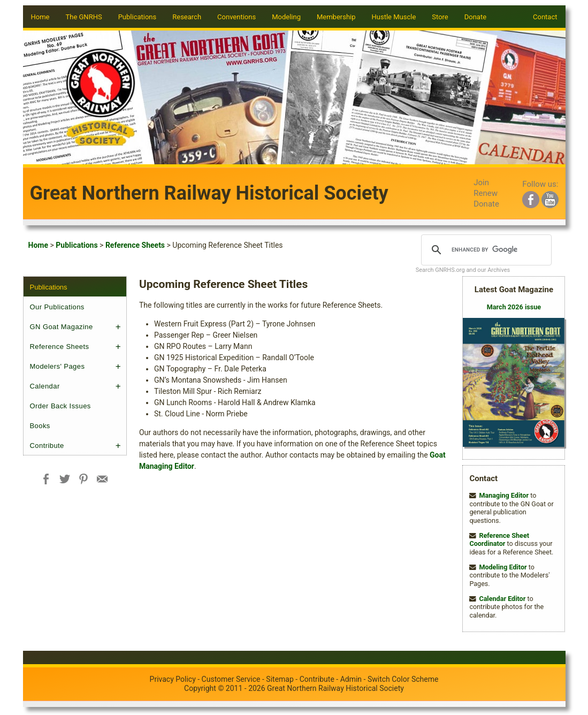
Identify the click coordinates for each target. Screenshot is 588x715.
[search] (485, 250)
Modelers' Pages (58, 366)
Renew (486, 193)
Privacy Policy (173, 679)
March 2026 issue (514, 307)
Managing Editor (504, 495)
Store (440, 17)
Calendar (45, 386)
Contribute (47, 446)
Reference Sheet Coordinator (499, 540)
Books (40, 426)
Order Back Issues (60, 406)
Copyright (200, 688)
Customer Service (231, 679)
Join (481, 182)
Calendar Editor (502, 599)
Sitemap (280, 679)
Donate (475, 17)
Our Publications (57, 307)
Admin (351, 679)
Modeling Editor (503, 567)
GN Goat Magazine (62, 327)
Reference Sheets (135, 245)
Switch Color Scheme (403, 679)
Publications (77, 245)
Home (40, 17)
